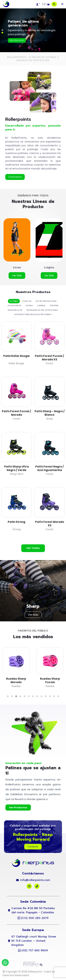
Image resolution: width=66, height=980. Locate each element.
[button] (38, 4)
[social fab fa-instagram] (29, 886)
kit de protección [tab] (46, 301)
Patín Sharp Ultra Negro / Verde (16, 468)
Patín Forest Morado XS (50, 524)
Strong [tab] (54, 305)
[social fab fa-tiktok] (37, 886)
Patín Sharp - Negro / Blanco (50, 413)
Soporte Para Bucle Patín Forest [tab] (33, 314)
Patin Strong (16, 522)
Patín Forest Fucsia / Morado (16, 413)
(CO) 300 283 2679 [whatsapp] (35, 918)
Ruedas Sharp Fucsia (50, 680)
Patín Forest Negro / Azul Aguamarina (49, 468)
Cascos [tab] (27, 301)
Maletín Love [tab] (15, 310)
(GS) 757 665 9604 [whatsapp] (35, 950)
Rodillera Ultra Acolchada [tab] (42, 310)
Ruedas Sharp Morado (16, 680)
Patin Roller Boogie (16, 356)
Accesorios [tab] (14, 305)
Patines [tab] (14, 301)
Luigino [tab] (41, 305)
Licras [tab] (29, 305)
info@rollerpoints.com (35, 880)
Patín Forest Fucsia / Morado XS (49, 358)
